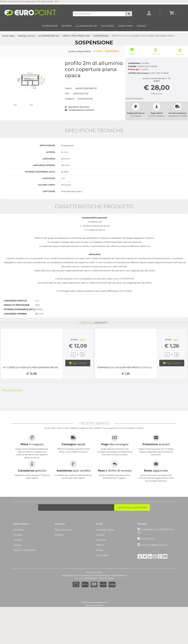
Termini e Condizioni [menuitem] (25, 554)
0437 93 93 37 (148, 542)
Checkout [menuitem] (101, 543)
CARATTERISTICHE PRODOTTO (94, 210)
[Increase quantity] (82, 358)
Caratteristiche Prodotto (81, 110)
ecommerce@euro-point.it (154, 548)
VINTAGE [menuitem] (141, 26)
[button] (129, 14)
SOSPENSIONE (94, 43)
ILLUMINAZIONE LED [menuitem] (86, 26)
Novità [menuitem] (100, 554)
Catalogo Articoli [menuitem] (105, 533)
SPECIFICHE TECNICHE (94, 134)
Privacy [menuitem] (17, 548)
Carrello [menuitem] (100, 538)
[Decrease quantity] (73, 358)
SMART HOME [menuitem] (126, 26)
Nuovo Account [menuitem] (63, 533)
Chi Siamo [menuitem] (19, 533)
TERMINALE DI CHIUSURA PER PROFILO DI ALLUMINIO (126, 371)
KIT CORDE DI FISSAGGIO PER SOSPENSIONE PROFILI (32, 371)
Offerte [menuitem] (100, 548)
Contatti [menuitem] (18, 538)
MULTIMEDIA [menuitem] (108, 26)
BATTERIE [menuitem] (67, 26)
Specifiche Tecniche (79, 107)
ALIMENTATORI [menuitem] (50, 26)
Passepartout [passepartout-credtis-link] (100, 606)
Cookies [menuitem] (18, 543)
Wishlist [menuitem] (59, 538)
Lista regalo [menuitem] (102, 559)
